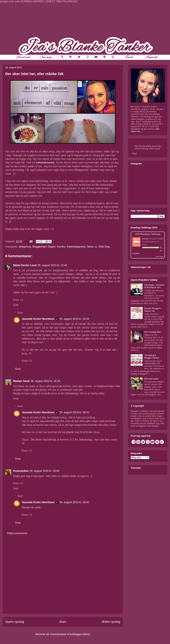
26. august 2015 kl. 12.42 (52, 265)
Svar (16, 305)
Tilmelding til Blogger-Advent (152, 357)
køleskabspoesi (45, 163)
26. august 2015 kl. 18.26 (45, 381)
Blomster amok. (152, 379)
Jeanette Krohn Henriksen (38, 319)
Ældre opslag (111, 622)
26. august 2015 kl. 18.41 (74, 412)
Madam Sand (21, 381)
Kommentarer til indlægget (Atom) (70, 634)
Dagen (52, 247)
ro (96, 247)
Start (63, 622)
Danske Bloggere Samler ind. (153, 310)
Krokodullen (21, 471)
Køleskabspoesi (76, 247)
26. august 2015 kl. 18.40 (44, 471)
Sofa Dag (104, 247)
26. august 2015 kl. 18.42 (74, 502)
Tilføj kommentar (17, 533)
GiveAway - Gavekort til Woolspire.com (154, 286)
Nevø (90, 247)
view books (159, 257)
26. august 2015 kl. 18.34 (74, 319)
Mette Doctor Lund (25, 265)
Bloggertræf (39, 247)
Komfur (61, 247)
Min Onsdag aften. (153, 332)
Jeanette (145, 239)
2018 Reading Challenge (148, 234)
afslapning (25, 247)
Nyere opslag (15, 622)
